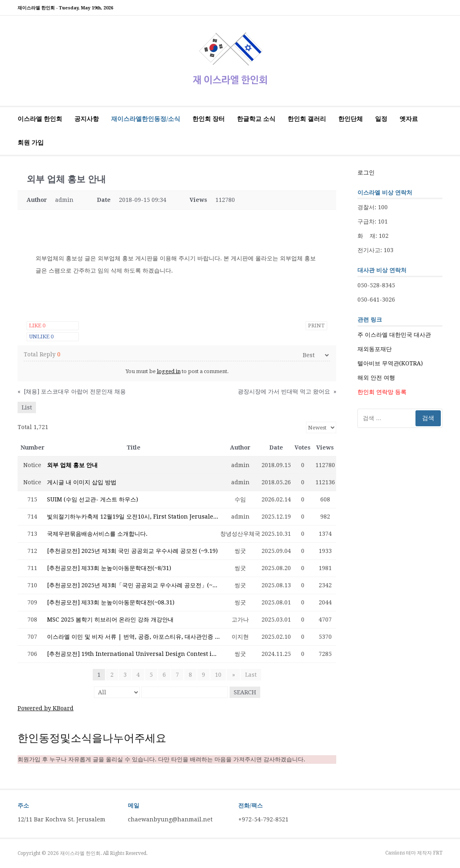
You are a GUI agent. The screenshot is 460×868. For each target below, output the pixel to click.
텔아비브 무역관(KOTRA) (390, 363)
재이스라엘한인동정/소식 (146, 119)
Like (37, 325)
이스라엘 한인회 (40, 119)
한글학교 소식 (256, 119)
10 (219, 675)
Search (245, 692)
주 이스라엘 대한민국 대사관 (394, 335)
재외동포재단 (375, 349)
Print (316, 325)
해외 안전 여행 (376, 378)
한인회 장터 (209, 119)
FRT (438, 853)
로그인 (366, 172)
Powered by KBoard (46, 708)
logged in (169, 371)
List (27, 407)
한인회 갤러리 (307, 119)
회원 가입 (31, 143)
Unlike (41, 337)
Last (250, 675)
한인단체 (351, 119)
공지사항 (87, 119)
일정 (381, 119)
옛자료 (409, 119)
